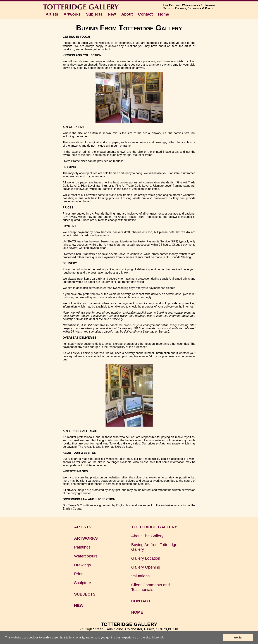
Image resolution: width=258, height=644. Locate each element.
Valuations (140, 576)
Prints (79, 574)
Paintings (82, 547)
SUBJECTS (85, 594)
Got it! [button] (238, 638)
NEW (79, 605)
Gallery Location (146, 558)
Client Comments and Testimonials (150, 587)
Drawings (83, 565)
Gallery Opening (146, 567)
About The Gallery (147, 536)
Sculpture (83, 583)
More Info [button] (158, 637)
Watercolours (86, 556)
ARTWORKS (86, 538)
